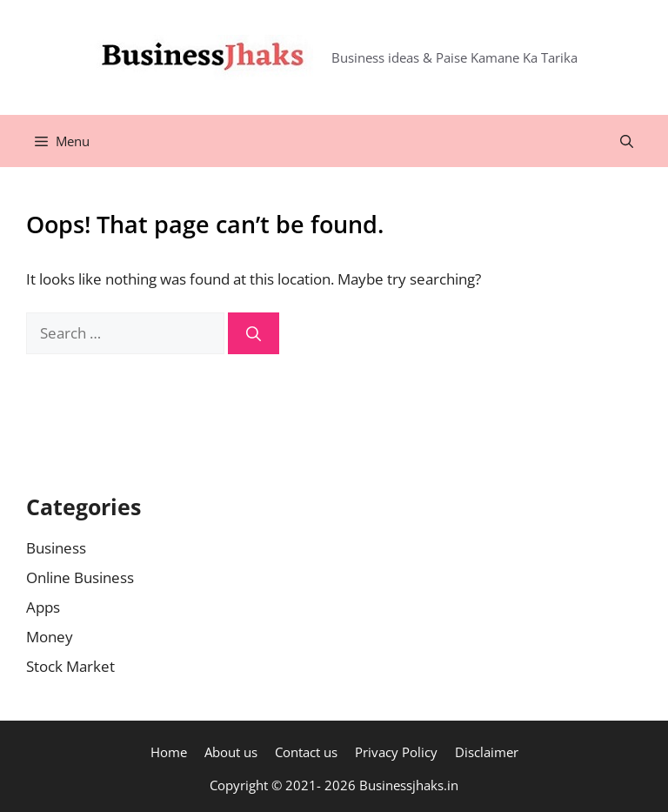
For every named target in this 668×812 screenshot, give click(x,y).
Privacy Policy (396, 752)
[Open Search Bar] (627, 141)
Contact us (306, 752)
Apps (43, 607)
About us (231, 752)
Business (56, 548)
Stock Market (70, 666)
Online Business (80, 577)
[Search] (254, 333)
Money (50, 637)
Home (169, 752)
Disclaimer (487, 752)
